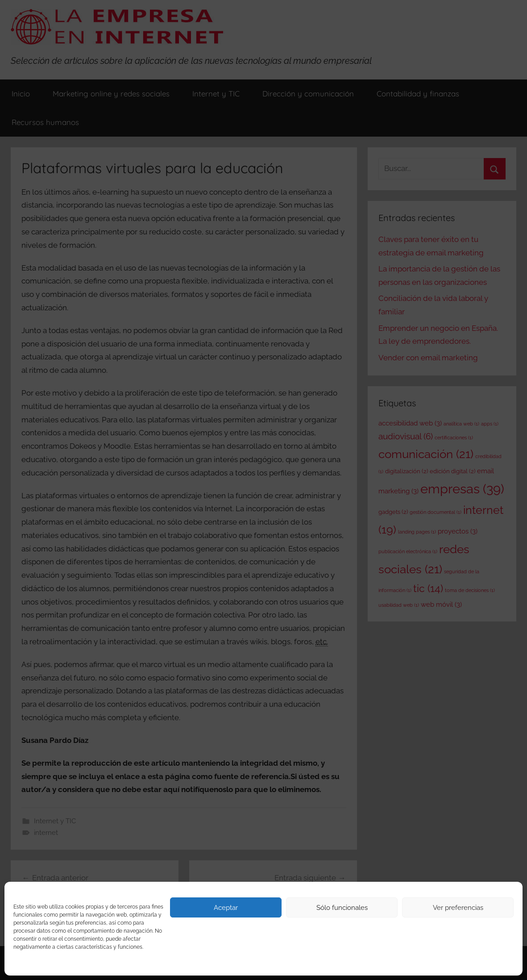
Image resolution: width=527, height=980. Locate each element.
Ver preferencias (458, 908)
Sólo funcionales (342, 908)
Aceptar (226, 908)
